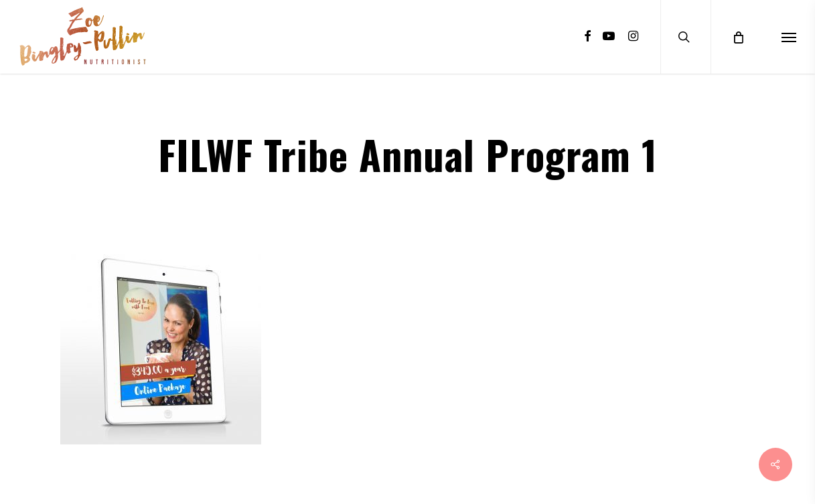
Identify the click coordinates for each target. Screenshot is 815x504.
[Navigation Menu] (789, 37)
